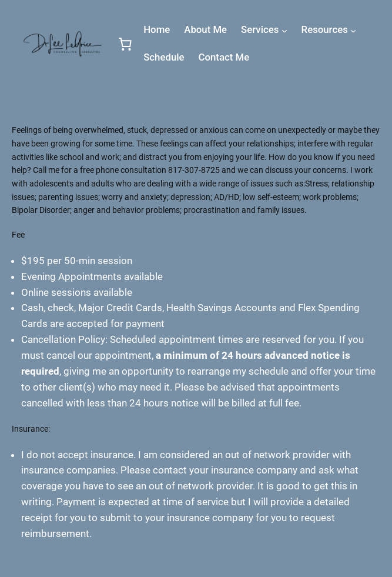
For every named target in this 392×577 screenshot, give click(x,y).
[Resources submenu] (353, 31)
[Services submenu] (284, 31)
